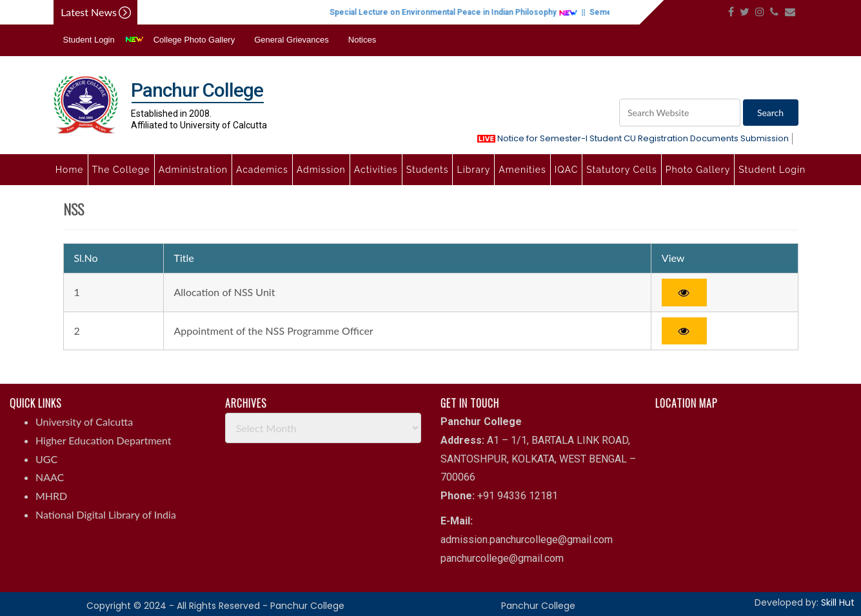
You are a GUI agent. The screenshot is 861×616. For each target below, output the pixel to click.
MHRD (51, 496)
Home (70, 170)
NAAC (50, 477)
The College (121, 170)
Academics (262, 170)
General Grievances (292, 40)
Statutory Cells (621, 170)
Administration (193, 170)
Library (473, 170)
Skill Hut (838, 602)
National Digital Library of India (106, 514)
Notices (362, 40)
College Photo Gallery (194, 40)
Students (428, 170)
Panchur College (538, 606)
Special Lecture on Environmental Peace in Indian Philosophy (467, 12)
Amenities (522, 170)
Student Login (89, 40)
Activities (376, 170)
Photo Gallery (698, 170)
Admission (321, 170)
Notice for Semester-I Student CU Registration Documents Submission (633, 138)
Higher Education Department (104, 440)
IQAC (566, 170)
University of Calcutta (84, 422)
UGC (46, 459)
